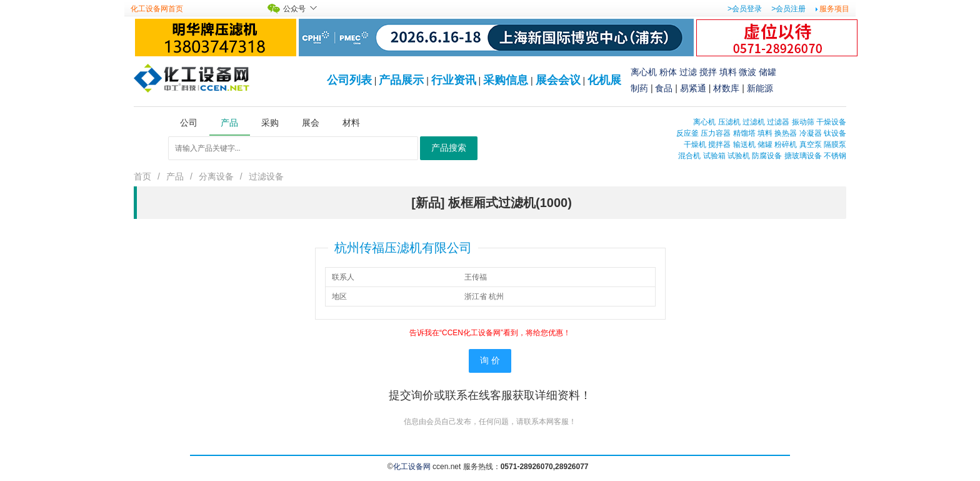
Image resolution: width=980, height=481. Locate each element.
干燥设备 (831, 122)
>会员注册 (788, 9)
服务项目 (834, 9)
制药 (639, 88)
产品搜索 (449, 148)
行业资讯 (454, 80)
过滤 (688, 72)
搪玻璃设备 (803, 156)
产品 (175, 176)
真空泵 (811, 144)
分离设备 (216, 176)
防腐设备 (767, 156)
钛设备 (835, 133)
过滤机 (754, 122)
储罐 (767, 72)
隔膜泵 (835, 144)
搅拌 (708, 72)
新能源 (760, 88)
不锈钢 (835, 156)
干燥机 (695, 144)
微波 (747, 72)
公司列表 (349, 80)
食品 (664, 88)
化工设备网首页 (157, 9)
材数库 (726, 88)
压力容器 (716, 133)
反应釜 (687, 133)
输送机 (744, 144)
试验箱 (714, 156)
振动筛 (803, 122)
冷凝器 (811, 133)
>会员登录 (745, 9)
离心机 (644, 72)
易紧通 (693, 88)
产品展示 (401, 80)
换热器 (786, 133)
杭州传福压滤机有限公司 (403, 248)
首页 (142, 176)
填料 (728, 72)
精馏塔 (744, 133)
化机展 (604, 80)
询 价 (490, 361)
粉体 (668, 72)
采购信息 (506, 80)
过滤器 (778, 122)
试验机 (739, 156)
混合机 (689, 156)
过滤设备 (266, 176)
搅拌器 (719, 144)
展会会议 (558, 80)
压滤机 (729, 122)
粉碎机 (786, 144)
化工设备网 (412, 467)
